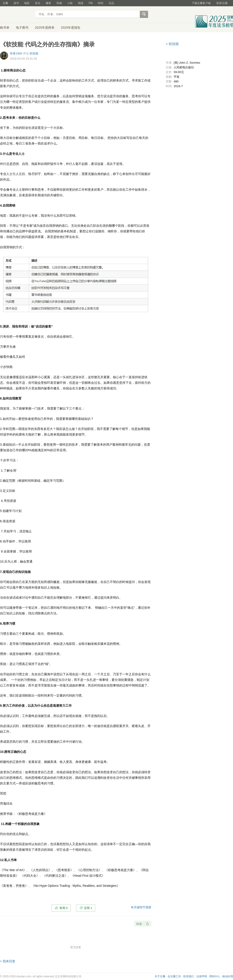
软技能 (34, 53)
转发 (139, 924)
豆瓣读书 (16, 15)
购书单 (5, 28)
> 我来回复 (8, 961)
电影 (27, 3)
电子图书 (22, 28)
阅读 (81, 3)
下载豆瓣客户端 (201, 3)
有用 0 (64, 908)
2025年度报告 (71, 28)
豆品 (111, 3)
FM (91, 3)
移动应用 (228, 976)
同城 (59, 3)
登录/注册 (222, 3)
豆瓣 (5, 3)
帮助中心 (215, 976)
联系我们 (189, 976)
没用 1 (88, 908)
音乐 (38, 3)
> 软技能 (172, 44)
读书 (16, 3)
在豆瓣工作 (174, 976)
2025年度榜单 (45, 28)
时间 (101, 3)
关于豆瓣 (160, 976)
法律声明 (202, 976)
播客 (48, 3)
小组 (70, 3)
